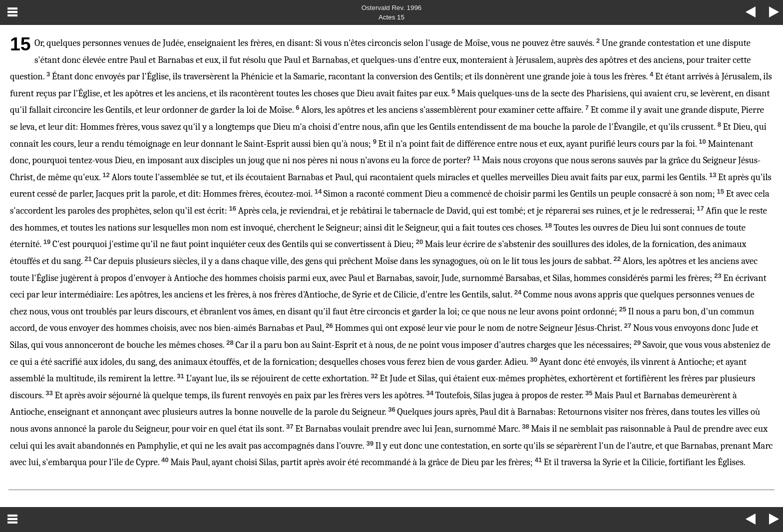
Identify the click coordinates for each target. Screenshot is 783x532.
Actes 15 (391, 17)
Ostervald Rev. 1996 (392, 8)
